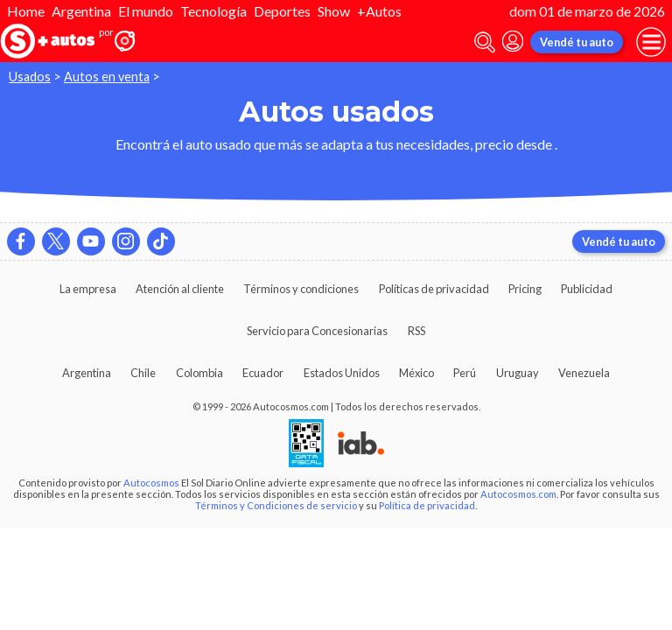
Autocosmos (151, 483)
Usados (30, 77)
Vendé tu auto (577, 42)
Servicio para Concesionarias (317, 331)
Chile (143, 373)
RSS (416, 331)
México (416, 373)
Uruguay (518, 373)
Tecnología (213, 11)
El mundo (146, 11)
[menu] (651, 42)
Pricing (525, 289)
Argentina (81, 11)
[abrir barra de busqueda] (485, 42)
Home (26, 11)
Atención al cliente (180, 289)
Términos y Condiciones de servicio (276, 505)
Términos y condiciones (301, 289)
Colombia (199, 373)
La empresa (88, 289)
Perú (465, 373)
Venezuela (584, 373)
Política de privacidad (427, 505)
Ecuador (263, 373)
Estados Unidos (342, 373)
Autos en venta (107, 77)
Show (334, 11)
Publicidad (587, 289)
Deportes (282, 11)
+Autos (379, 11)
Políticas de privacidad (434, 289)
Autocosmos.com (518, 494)
